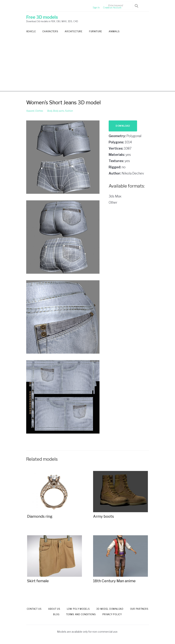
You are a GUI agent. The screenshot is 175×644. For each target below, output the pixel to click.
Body (50, 111)
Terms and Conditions (81, 614)
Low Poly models (78, 609)
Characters (50, 31)
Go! (137, 6)
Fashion (69, 111)
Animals (114, 31)
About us (54, 609)
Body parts (59, 111)
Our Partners (139, 609)
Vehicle (31, 31)
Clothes (39, 111)
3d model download (110, 609)
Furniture (96, 31)
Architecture (73, 31)
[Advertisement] (87, 66)
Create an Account (106, 6)
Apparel (30, 111)
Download (123, 126)
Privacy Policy (112, 614)
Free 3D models (42, 17)
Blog (56, 614)
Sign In (90, 6)
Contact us (34, 609)
